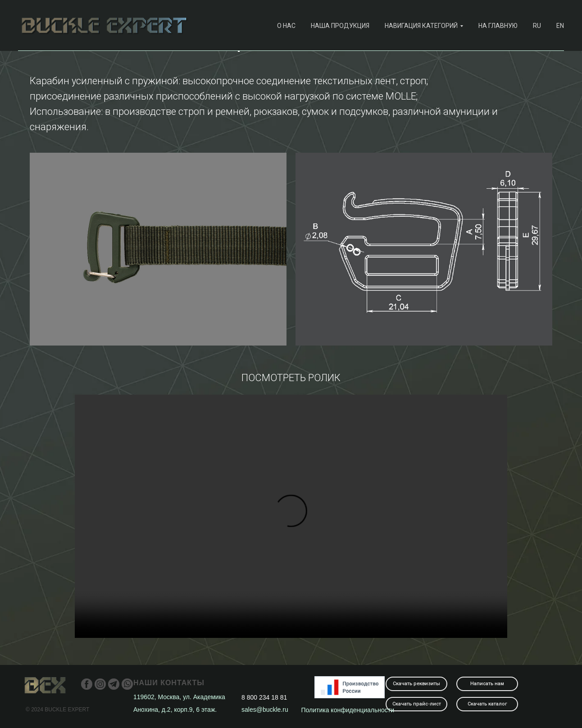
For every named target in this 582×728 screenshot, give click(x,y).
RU (537, 26)
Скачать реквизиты (416, 684)
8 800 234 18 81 (264, 697)
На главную (498, 26)
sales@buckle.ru (265, 710)
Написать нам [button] (487, 684)
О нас (286, 26)
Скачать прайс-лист (417, 704)
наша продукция (340, 26)
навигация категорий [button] (421, 26)
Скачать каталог (487, 704)
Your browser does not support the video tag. (291, 516)
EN (560, 26)
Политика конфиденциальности (348, 710)
